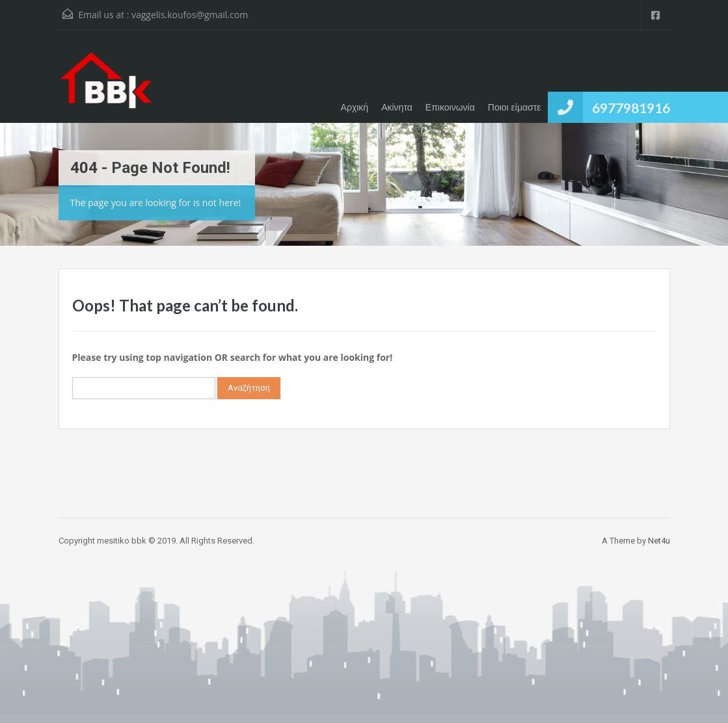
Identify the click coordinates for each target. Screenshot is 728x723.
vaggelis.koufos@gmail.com (190, 15)
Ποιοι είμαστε (515, 107)
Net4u (659, 541)
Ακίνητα (397, 107)
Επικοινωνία (450, 107)
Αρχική (355, 107)
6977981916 (631, 108)
